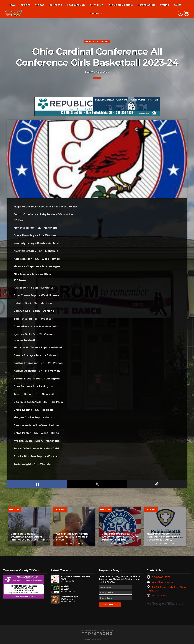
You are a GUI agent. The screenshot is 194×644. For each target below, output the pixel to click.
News (12, 5)
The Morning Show (121, 5)
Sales (178, 5)
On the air (97, 5)
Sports (26, 5)
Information (146, 5)
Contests (56, 5)
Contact (96, 13)
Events (164, 5)
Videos (40, 5)
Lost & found (76, 5)
